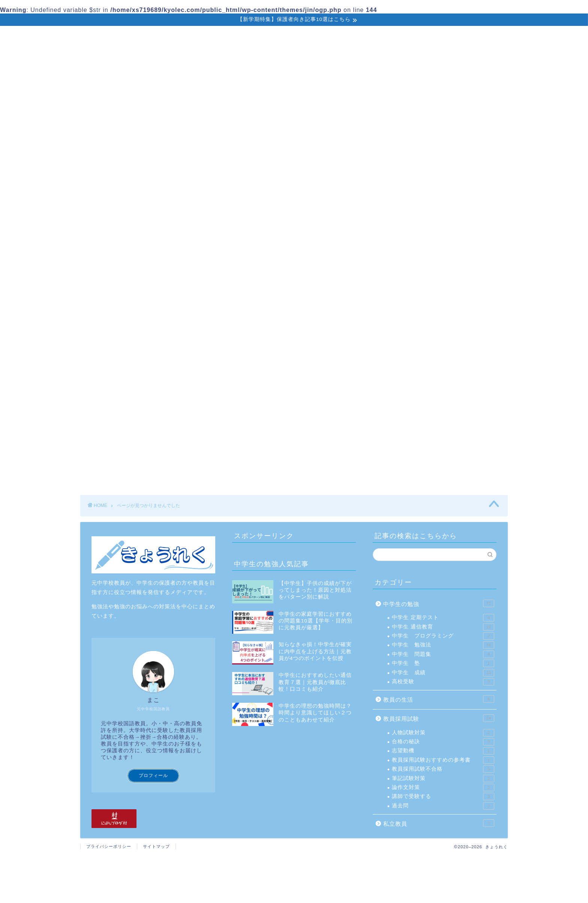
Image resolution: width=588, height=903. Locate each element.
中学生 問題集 (443, 654)
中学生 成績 (443, 673)
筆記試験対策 (443, 778)
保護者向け (215, 37)
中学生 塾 (443, 663)
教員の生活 (384, 36)
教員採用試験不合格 (443, 769)
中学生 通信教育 (443, 627)
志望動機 (443, 751)
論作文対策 (443, 787)
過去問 (443, 806)
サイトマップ (156, 846)
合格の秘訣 (443, 742)
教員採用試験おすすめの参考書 (443, 760)
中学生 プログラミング (443, 636)
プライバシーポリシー (109, 846)
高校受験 (443, 682)
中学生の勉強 (156, 36)
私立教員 (330, 36)
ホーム (102, 36)
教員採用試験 (274, 36)
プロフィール (153, 775)
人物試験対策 (443, 733)
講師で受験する (443, 796)
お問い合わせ (443, 36)
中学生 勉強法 (443, 645)
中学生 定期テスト (443, 618)
